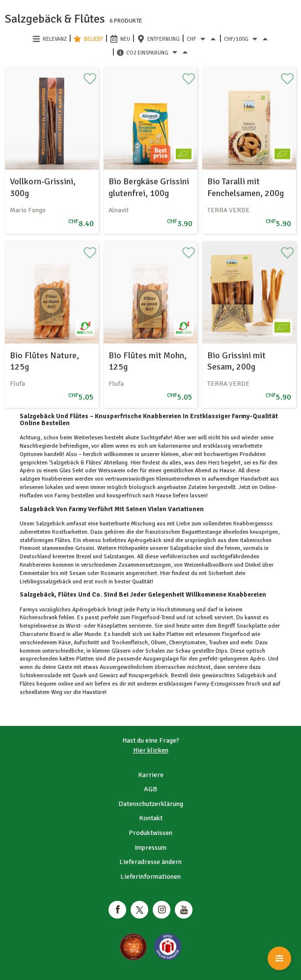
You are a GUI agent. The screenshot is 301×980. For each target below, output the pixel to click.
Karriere (151, 775)
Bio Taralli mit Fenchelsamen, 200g (246, 187)
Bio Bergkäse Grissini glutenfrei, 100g (149, 187)
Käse (64, 643)
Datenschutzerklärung (151, 804)
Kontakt (151, 818)
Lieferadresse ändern (150, 862)
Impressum (150, 848)
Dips (221, 651)
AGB (150, 789)
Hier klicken (151, 750)
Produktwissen (150, 833)
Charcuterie (35, 634)
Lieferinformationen (150, 877)
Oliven (158, 643)
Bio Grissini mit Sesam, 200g (236, 361)
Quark (80, 676)
